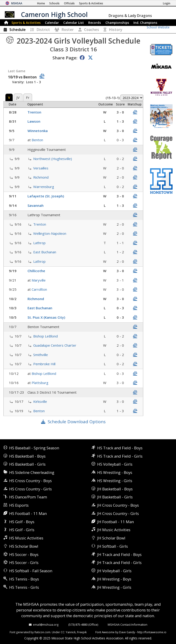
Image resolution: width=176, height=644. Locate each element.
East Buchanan (45, 252)
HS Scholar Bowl (24, 546)
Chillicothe (36, 271)
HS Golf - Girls (22, 530)
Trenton (34, 112)
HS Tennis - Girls (24, 587)
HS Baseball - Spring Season (34, 448)
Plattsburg (40, 383)
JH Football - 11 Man (115, 522)
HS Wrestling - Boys (115, 472)
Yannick (71, 632)
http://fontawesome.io (152, 632)
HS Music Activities (26, 538)
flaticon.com (42, 632)
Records (95, 23)
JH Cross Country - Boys (118, 505)
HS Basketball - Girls (27, 464)
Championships (117, 23)
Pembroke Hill (44, 364)
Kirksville (40, 401)
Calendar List (74, 23)
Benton (37, 140)
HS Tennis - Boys (24, 579)
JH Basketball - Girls (115, 497)
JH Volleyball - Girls (114, 571)
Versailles (41, 168)
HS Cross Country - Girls (30, 489)
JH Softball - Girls (113, 546)
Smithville (41, 355)
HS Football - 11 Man (28, 513)
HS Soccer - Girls (24, 562)
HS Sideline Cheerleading (32, 472)
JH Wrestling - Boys (114, 579)
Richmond (41, 177)
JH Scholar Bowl (111, 538)
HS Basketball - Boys (27, 456)
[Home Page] (41, 3)
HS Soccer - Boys (24, 554)
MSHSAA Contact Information (128, 625)
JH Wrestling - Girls (114, 587)
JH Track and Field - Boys (119, 554)
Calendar (52, 23)
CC (63, 632)
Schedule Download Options (77, 422)
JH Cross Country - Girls (118, 513)
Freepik (82, 632)
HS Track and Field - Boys (120, 448)
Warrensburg (44, 187)
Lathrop (39, 243)
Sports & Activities (26, 23)
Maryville (39, 280)
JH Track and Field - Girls (119, 562)
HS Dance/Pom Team (28, 497)
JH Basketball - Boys (115, 489)
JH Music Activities (114, 530)
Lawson (34, 121)
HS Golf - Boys (22, 522)
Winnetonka (38, 131)
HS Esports (19, 505)
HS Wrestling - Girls (115, 481)
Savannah (36, 205)
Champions (145, 23)
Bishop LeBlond (45, 336)
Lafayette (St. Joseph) (46, 196)
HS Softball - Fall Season (31, 571)
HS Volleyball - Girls (115, 464)
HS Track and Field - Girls (120, 456)
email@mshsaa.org (46, 625)
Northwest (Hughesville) (53, 159)
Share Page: (65, 58)
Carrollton (39, 289)
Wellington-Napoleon (50, 233)
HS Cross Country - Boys (30, 481)
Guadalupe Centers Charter (55, 345)
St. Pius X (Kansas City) (46, 317)
